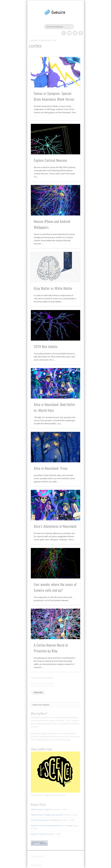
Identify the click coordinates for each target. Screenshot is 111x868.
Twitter (75, 33)
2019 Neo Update (46, 346)
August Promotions (39, 834)
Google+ (64, 33)
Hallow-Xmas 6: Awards (41, 809)
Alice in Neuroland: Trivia (51, 468)
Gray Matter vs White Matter (53, 288)
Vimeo (69, 33)
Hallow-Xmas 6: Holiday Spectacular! (47, 815)
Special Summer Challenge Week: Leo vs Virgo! (51, 825)
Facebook (81, 33)
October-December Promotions (45, 820)
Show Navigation (73, 27)
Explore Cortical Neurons (51, 160)
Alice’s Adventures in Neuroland (55, 526)
